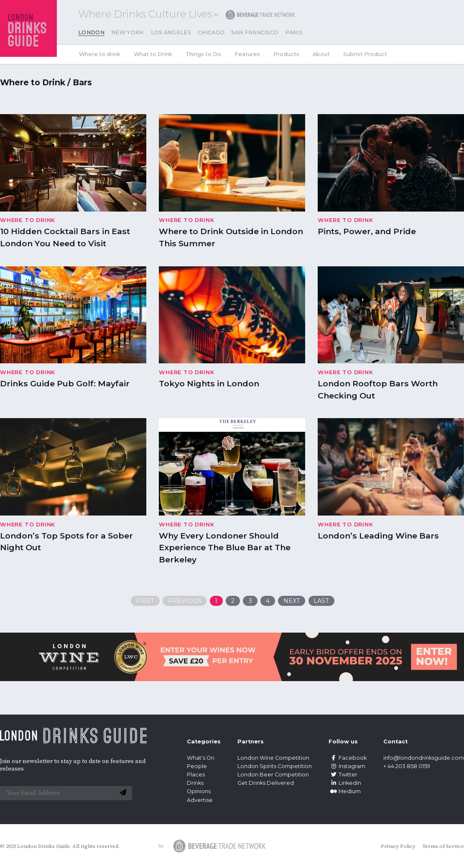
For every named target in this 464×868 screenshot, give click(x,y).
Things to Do (203, 54)
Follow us (343, 742)
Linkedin (345, 783)
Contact (395, 742)
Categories (204, 742)
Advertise (200, 800)
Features (247, 54)
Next (292, 601)
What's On (201, 758)
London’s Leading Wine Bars (378, 536)
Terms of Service (443, 846)
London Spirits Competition (275, 766)
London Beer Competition (273, 775)
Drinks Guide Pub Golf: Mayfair (65, 383)
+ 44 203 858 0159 (407, 766)
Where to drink (100, 54)
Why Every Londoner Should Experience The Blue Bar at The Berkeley (225, 548)
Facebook (348, 758)
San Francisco (255, 32)
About (321, 54)
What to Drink (153, 54)
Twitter (343, 775)
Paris (294, 32)
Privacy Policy (398, 846)
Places (196, 775)
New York (128, 32)
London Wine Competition (273, 758)
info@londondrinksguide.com (424, 758)
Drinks (195, 783)
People (197, 766)
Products (286, 54)
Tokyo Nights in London (209, 383)
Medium (345, 791)
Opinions (199, 791)
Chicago (211, 32)
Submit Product (365, 54)
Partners (251, 742)
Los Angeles (171, 32)
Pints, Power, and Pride (367, 231)
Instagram (347, 766)
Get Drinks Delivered (266, 783)
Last (321, 601)
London (91, 32)
